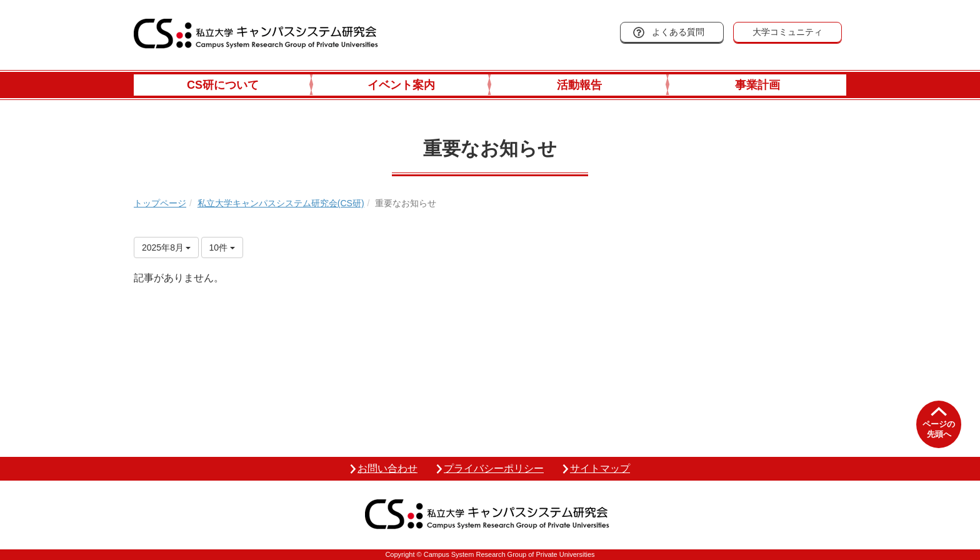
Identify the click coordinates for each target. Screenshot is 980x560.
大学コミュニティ (787, 32)
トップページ (160, 203)
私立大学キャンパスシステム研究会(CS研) (281, 203)
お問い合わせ (387, 468)
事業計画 (757, 85)
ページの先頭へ (939, 429)
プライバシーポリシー (494, 468)
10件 (222, 247)
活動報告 (579, 85)
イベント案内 (401, 85)
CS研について (223, 85)
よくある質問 (678, 32)
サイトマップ (600, 468)
